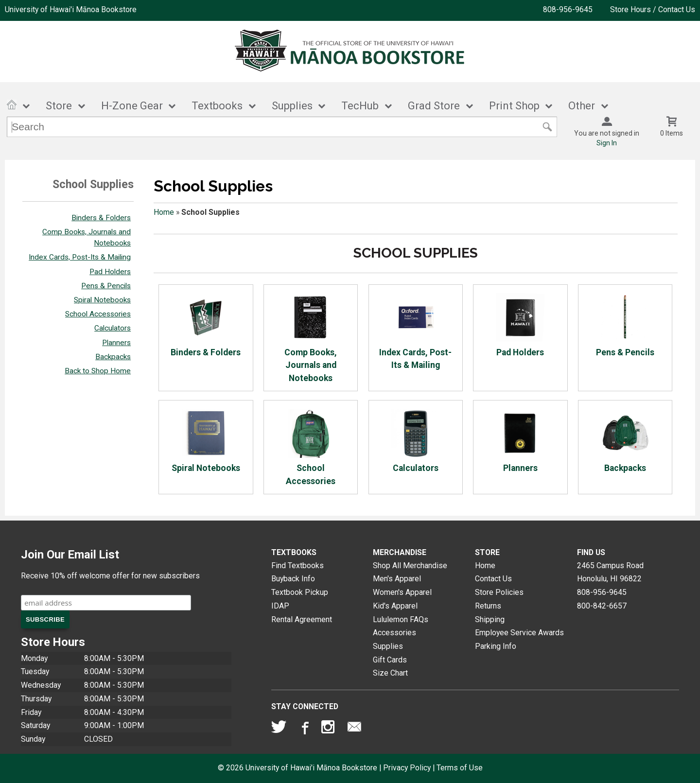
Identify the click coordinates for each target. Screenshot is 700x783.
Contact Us (493, 579)
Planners (116, 343)
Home (164, 212)
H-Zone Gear (132, 106)
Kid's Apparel (395, 606)
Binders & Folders (101, 218)
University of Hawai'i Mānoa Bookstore (71, 9)
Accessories (394, 633)
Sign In (607, 143)
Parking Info (496, 646)
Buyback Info (293, 579)
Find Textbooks (297, 565)
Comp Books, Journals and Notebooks (311, 338)
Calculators (113, 328)
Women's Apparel (402, 592)
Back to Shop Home (98, 371)
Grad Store (434, 106)
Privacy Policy (407, 768)
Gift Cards (390, 660)
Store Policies (499, 592)
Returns (488, 606)
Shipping (490, 619)
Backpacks (113, 357)
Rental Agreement (302, 619)
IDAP (280, 606)
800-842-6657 (602, 606)
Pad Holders (110, 272)
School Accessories (98, 314)
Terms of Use (460, 768)
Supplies (292, 106)
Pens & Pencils (106, 286)
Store (59, 106)
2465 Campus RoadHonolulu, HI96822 (610, 572)
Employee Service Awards (519, 633)
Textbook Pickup (300, 592)
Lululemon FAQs (401, 619)
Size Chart (390, 673)
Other (582, 106)
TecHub (360, 106)
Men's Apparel (397, 579)
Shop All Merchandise (410, 565)
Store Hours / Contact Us (653, 9)
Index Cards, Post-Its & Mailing (80, 257)
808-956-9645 (568, 9)
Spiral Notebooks (102, 300)
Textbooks (217, 106)
